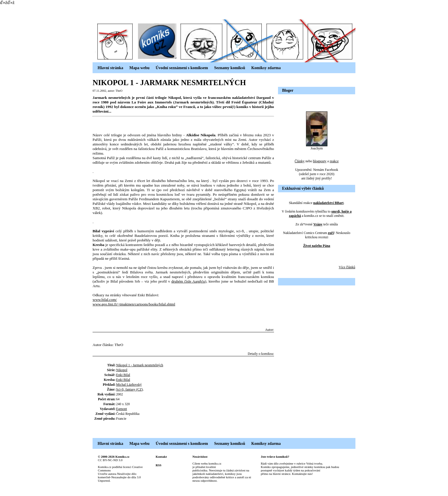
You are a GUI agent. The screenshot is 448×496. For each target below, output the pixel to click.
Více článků (347, 267)
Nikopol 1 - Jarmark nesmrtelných (140, 365)
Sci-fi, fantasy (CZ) (129, 389)
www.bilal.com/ (105, 300)
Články (300, 161)
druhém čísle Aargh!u (188, 281)
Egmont (121, 409)
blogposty (320, 161)
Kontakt (161, 457)
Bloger (288, 90)
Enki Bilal (123, 375)
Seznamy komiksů (227, 68)
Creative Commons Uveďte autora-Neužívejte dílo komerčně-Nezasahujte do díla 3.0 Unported (120, 474)
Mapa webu (137, 68)
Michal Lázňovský (129, 385)
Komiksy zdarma (264, 68)
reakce (334, 161)
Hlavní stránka (108, 68)
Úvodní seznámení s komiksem (179, 68)
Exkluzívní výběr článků (303, 188)
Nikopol (122, 370)
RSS (159, 465)
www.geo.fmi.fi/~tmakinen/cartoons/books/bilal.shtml (134, 304)
